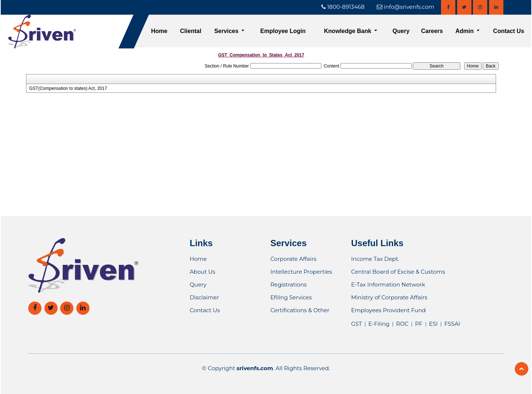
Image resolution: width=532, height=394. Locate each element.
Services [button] (227, 31)
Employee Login (283, 31)
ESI (433, 324)
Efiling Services (291, 297)
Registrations (289, 284)
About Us (203, 272)
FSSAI (452, 324)
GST (356, 324)
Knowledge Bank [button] (348, 31)
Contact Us (509, 31)
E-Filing (379, 324)
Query (401, 31)
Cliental (191, 31)
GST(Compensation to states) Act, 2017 (68, 88)
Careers (432, 31)
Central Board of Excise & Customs (398, 272)
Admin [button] (465, 31)
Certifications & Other (300, 310)
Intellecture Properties (301, 272)
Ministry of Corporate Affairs (389, 297)
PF (419, 324)
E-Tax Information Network (388, 284)
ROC (402, 324)
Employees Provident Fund (388, 310)
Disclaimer (204, 297)
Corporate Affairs (293, 259)
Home (159, 31)
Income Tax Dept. (375, 259)
